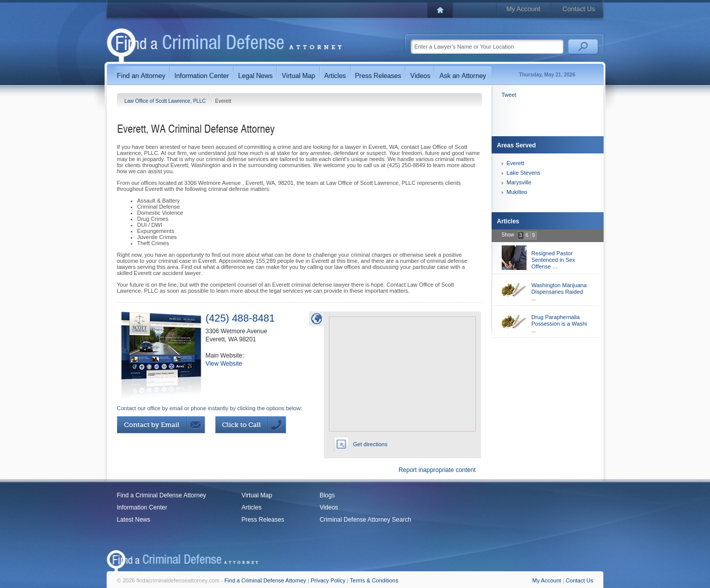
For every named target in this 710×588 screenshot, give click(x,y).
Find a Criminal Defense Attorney (162, 495)
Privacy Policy (328, 580)
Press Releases (263, 520)
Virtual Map (257, 495)
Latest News (134, 520)
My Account (523, 9)
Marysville (519, 182)
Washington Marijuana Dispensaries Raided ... (559, 292)
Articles (252, 507)
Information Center (142, 507)
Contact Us (579, 9)
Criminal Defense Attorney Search (366, 520)
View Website (224, 364)
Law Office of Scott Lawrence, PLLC (166, 101)
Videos (329, 507)
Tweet (509, 95)
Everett (516, 163)
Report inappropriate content (437, 470)
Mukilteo (517, 192)
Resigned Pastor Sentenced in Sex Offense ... (553, 260)
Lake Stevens (524, 173)
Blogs (327, 495)
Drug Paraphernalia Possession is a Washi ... (559, 324)
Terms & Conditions (374, 580)
